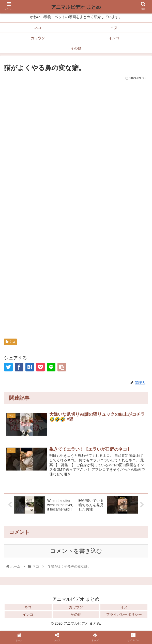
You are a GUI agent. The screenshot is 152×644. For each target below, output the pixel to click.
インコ (28, 615)
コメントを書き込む (76, 551)
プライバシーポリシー (124, 615)
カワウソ (76, 608)
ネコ (10, 342)
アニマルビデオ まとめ (76, 7)
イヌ (124, 608)
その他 (76, 615)
